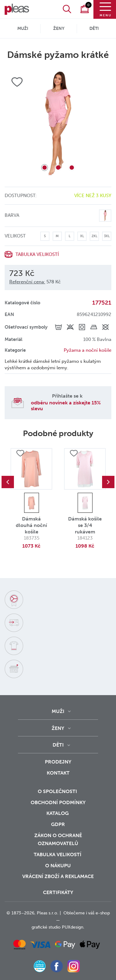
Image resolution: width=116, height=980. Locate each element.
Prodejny (58, 762)
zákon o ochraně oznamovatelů (58, 840)
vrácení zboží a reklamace (58, 876)
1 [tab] (45, 168)
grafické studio (46, 927)
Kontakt (58, 773)
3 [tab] (72, 168)
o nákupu (58, 866)
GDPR (58, 824)
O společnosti (58, 791)
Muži (23, 28)
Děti (94, 28)
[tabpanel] (58, 124)
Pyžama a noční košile (88, 350)
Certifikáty (58, 892)
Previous (8, 482)
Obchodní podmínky (58, 802)
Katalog (58, 813)
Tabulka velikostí (37, 254)
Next (108, 482)
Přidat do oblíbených (20, 453)
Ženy (59, 28)
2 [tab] (58, 168)
